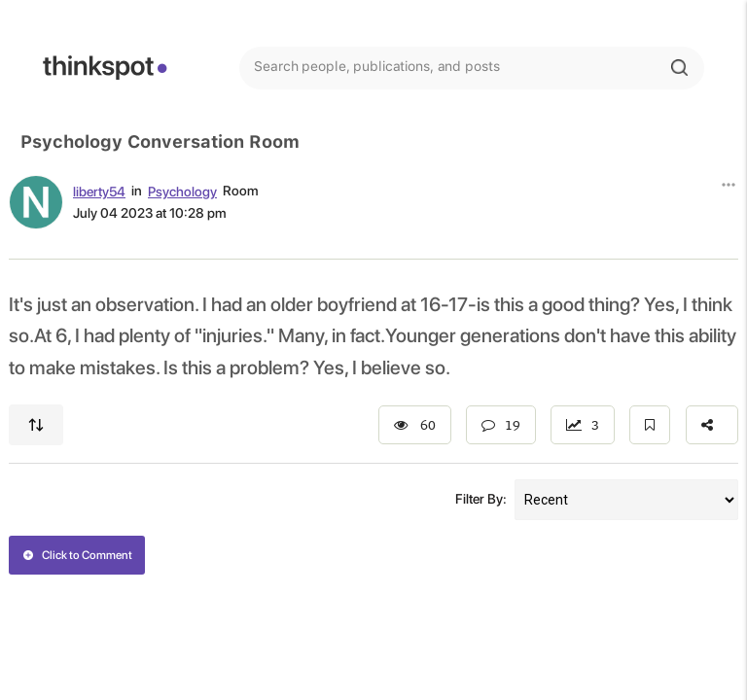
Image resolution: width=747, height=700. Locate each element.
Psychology (182, 192)
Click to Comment (77, 555)
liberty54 (99, 192)
